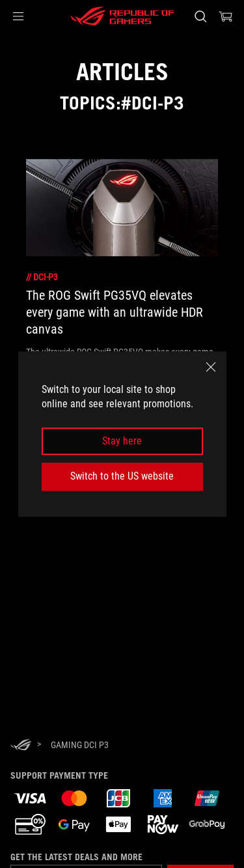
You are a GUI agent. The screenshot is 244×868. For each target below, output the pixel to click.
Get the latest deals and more (76, 857)
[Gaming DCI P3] (80, 745)
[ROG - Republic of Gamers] (122, 16)
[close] (211, 367)
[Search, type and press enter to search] (200, 16)
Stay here (122, 441)
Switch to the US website (122, 476)
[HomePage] (21, 746)
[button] (18, 16)
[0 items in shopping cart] (226, 16)
